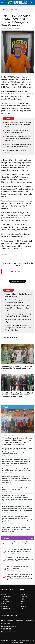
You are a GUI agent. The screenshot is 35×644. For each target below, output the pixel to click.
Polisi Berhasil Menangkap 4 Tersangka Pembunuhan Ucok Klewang (18, 301)
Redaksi (5, 599)
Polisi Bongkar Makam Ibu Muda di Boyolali (16, 151)
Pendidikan (24, 604)
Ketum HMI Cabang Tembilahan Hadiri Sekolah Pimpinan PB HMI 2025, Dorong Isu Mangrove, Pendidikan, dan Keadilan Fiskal (17, 509)
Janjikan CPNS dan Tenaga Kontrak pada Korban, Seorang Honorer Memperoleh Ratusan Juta (18, 139)
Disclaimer (6, 604)
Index (31, 407)
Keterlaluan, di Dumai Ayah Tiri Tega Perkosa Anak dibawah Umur (16, 132)
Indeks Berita (7, 609)
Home (5, 10)
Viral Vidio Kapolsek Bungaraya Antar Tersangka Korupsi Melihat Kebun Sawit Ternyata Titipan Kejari (18, 328)
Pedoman (6, 601)
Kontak (5, 606)
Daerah (23, 594)
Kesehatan (24, 597)
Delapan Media (18, 642)
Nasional (23, 606)
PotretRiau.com (18, 271)
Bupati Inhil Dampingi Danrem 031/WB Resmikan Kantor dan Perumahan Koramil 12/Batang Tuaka (17, 395)
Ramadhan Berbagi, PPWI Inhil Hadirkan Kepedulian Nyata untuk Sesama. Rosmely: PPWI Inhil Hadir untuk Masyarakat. (17, 461)
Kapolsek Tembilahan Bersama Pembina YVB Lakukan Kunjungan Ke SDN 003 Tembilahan (20, 559)
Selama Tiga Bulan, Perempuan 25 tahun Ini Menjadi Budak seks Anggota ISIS (18, 146)
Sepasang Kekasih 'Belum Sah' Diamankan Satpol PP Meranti (18, 295)
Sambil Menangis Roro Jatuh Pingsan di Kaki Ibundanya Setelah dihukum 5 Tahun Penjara (18, 125)
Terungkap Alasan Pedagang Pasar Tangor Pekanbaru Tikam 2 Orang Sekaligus (18, 315)
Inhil (16, 10)
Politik (23, 599)
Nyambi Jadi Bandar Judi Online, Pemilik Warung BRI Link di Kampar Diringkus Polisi (18, 308)
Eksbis (23, 609)
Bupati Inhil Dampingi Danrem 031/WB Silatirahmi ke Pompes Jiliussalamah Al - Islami (17, 368)
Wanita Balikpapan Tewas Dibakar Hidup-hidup (18, 321)
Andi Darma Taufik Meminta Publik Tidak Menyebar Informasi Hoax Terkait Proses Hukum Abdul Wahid (16, 529)
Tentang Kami (7, 597)
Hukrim (11, 10)
